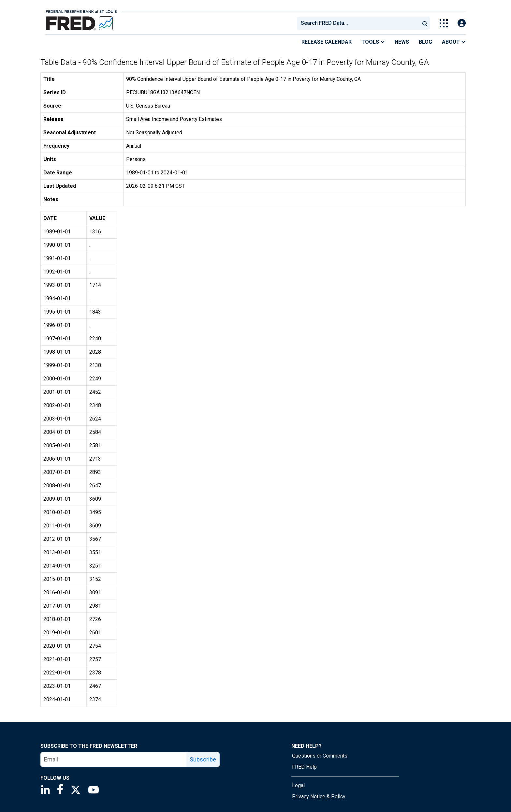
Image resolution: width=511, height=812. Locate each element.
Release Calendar (327, 42)
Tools (373, 42)
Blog (425, 42)
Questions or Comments (320, 756)
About (454, 42)
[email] (114, 760)
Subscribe (203, 759)
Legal (298, 785)
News (402, 42)
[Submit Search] (425, 23)
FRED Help (304, 767)
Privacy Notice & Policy (319, 797)
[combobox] (358, 23)
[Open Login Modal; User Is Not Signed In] (462, 23)
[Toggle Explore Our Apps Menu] (444, 23)
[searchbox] (359, 23)
